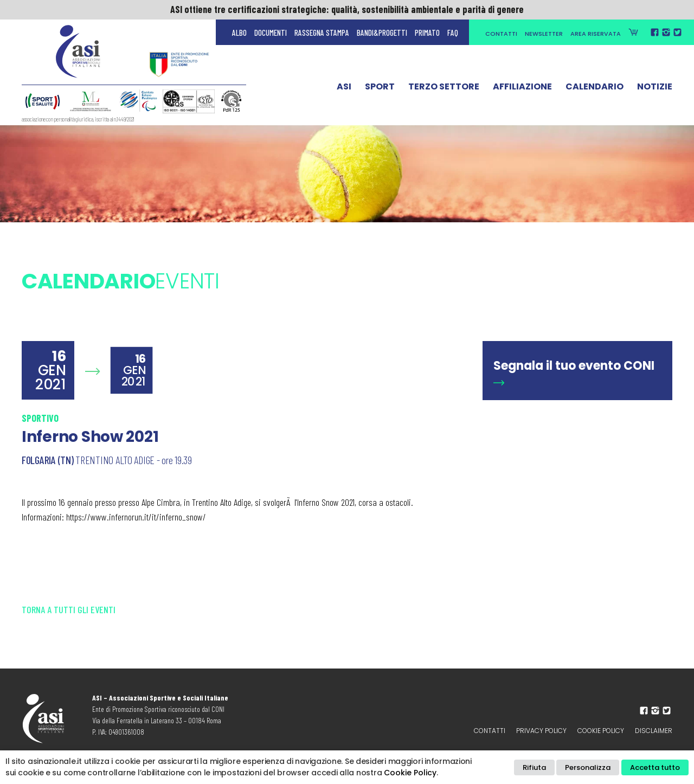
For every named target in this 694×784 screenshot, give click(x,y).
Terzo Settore (444, 88)
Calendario (595, 88)
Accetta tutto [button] (655, 767)
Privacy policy (541, 731)
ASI (344, 88)
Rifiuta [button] (534, 767)
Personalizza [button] (588, 767)
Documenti (271, 33)
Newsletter (544, 34)
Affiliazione (522, 88)
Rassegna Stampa (322, 33)
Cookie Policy (601, 731)
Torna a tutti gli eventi (69, 609)
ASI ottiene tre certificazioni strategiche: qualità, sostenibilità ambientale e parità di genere (347, 9)
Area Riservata (596, 34)
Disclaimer (654, 731)
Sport (380, 88)
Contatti (501, 34)
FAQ (453, 33)
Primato (427, 33)
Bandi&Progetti (382, 33)
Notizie (655, 88)
